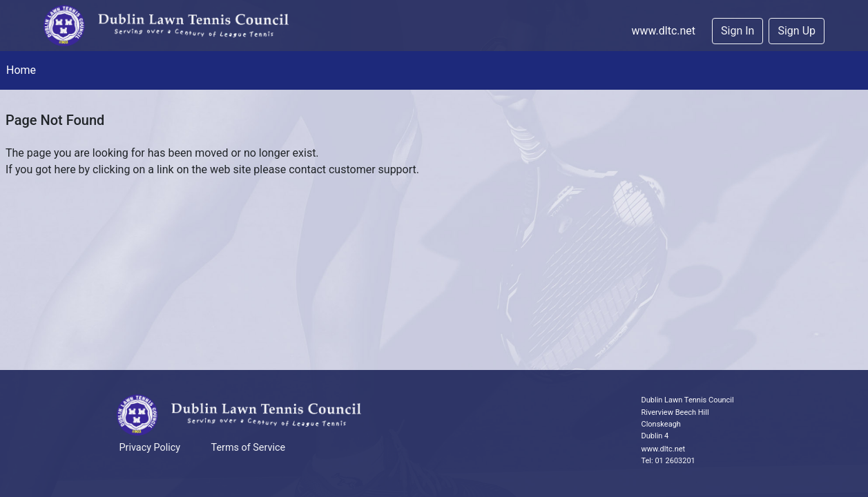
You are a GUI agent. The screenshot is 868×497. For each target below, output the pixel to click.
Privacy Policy (150, 448)
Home (21, 70)
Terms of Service (249, 448)
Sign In (737, 31)
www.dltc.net (663, 31)
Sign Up (797, 31)
